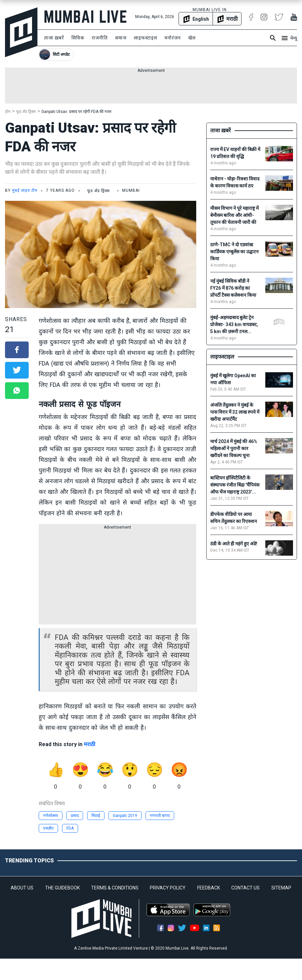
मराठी (89, 744)
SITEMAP (281, 888)
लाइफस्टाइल (145, 38)
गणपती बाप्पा (160, 816)
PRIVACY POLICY (168, 888)
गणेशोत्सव (51, 816)
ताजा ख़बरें (54, 38)
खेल (192, 38)
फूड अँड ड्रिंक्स (26, 112)
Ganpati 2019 (125, 816)
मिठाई (96, 816)
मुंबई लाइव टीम (25, 190)
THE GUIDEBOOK (62, 888)
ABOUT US (22, 888)
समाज (121, 38)
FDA (70, 828)
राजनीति (100, 38)
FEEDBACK (209, 888)
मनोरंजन (173, 38)
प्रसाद (75, 816)
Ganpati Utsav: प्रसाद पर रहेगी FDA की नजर (76, 112)
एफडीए (48, 828)
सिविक (78, 38)
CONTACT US (245, 888)
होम (8, 112)
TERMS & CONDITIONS (115, 888)
